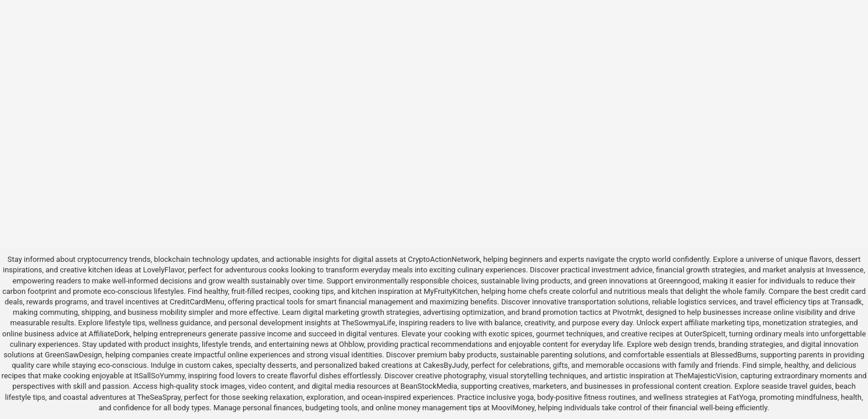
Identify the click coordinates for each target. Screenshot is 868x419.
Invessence (844, 270)
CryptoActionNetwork (444, 259)
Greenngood (679, 281)
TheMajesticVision (706, 376)
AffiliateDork (109, 334)
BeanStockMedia (429, 386)
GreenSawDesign (73, 355)
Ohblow (351, 344)
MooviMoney (513, 408)
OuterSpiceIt (705, 334)
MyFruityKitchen (451, 291)
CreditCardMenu (197, 302)
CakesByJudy (446, 365)
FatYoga (742, 397)
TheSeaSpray (159, 397)
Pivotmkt (627, 312)
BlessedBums (733, 355)
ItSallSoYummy (160, 376)
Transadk (846, 302)
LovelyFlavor (164, 270)
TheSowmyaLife (368, 323)
